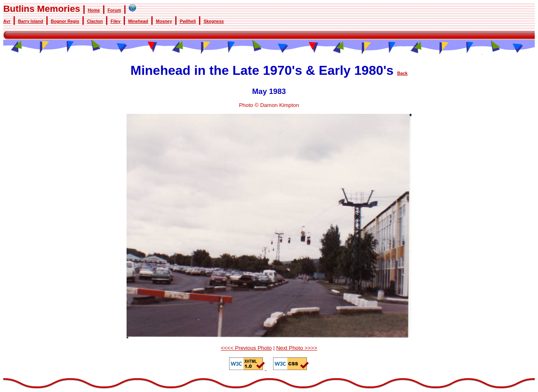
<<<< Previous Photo (246, 348)
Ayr (7, 21)
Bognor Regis (65, 21)
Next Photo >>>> (297, 348)
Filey (116, 21)
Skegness (214, 21)
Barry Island (31, 21)
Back (402, 73)
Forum (114, 10)
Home (94, 10)
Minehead (138, 21)
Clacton (95, 21)
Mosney (164, 21)
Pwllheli (188, 21)
